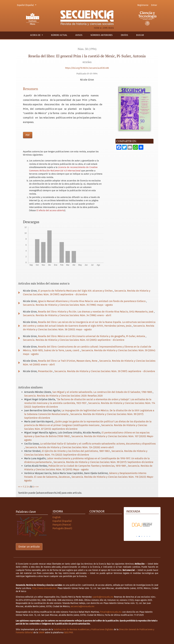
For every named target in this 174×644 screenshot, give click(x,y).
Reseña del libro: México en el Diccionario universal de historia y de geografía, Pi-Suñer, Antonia (92, 336)
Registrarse (143, 5)
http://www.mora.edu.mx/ (44, 588)
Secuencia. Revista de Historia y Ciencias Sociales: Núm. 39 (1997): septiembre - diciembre (105, 371)
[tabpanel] (150, 525)
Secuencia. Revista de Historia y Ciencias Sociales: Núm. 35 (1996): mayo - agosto (68, 305)
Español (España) (27, 5)
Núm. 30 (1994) (87, 49)
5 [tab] (147, 536)
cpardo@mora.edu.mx (103, 597)
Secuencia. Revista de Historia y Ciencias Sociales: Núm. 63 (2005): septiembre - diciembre (74, 340)
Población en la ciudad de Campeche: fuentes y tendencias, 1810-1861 (88, 466)
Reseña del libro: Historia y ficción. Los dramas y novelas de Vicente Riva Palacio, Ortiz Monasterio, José (96, 312)
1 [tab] (137, 536)
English (57, 517)
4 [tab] (144, 536)
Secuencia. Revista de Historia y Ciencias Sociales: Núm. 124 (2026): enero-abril (70, 447)
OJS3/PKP (68, 633)
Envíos (124, 35)
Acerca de (36, 35)
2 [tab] (139, 536)
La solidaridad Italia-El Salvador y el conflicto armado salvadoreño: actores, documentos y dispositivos (98, 444)
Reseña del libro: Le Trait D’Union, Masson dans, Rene (68, 361)
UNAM (41, 633)
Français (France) (62, 525)
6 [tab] (150, 536)
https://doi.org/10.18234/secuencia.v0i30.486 (87, 68)
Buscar (140, 35)
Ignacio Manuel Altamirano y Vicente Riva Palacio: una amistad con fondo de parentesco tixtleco (92, 301)
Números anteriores (102, 35)
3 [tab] (142, 536)
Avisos (79, 35)
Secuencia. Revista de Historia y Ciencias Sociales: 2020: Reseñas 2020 (63, 396)
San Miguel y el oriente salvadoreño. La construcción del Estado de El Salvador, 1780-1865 (103, 392)
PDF (28, 135)
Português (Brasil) (62, 528)
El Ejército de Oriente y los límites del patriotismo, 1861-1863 (76, 451)
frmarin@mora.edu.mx (111, 612)
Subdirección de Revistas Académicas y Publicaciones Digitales (83, 629)
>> (37, 487)
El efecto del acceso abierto (50, 210)
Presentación (46, 371)
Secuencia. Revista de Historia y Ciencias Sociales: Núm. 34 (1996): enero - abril (67, 315)
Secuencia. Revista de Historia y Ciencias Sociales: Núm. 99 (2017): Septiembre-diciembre (103, 462)
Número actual (59, 35)
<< (19, 487)
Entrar (154, 5)
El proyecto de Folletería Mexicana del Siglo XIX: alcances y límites (76, 291)
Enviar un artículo (29, 547)
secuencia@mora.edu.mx (82, 606)
